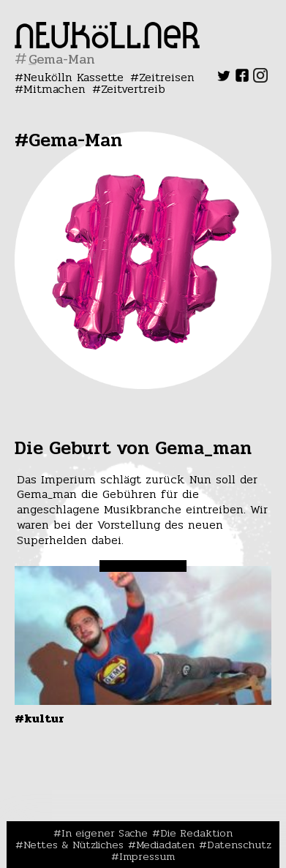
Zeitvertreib (133, 89)
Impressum (147, 856)
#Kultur (39, 718)
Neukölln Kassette (74, 77)
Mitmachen (54, 89)
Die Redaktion (196, 833)
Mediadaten (165, 845)
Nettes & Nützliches (74, 845)
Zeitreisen (167, 77)
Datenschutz (239, 845)
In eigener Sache (105, 833)
